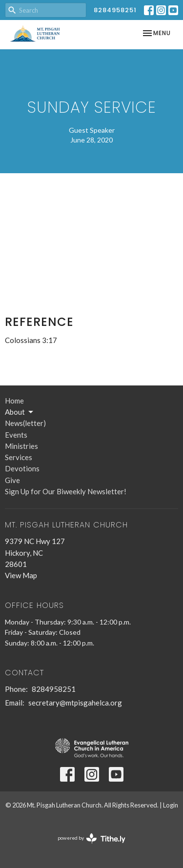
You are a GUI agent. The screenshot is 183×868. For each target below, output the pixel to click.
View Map (21, 575)
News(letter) (25, 423)
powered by (91, 838)
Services (19, 457)
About (20, 412)
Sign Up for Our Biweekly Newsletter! (66, 491)
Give (12, 480)
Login (171, 805)
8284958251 (115, 10)
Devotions (22, 468)
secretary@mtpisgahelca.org (75, 703)
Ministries (21, 446)
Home (14, 401)
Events (16, 435)
